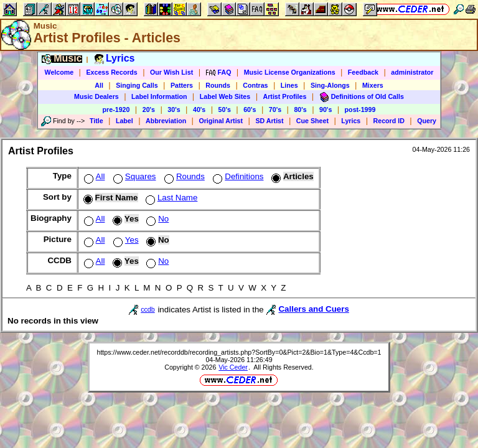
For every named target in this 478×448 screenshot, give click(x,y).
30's (174, 110)
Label (124, 121)
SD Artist (269, 121)
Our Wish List (171, 72)
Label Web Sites (225, 96)
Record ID (389, 121)
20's (149, 110)
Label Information (159, 96)
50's (225, 110)
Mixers (373, 85)
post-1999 (360, 110)
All (99, 85)
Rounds (218, 85)
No (156, 219)
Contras (255, 85)
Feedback (363, 72)
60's (250, 110)
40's (199, 110)
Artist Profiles (285, 96)
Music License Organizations (290, 72)
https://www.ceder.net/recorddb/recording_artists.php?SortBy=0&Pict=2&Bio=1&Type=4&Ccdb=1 (239, 352)
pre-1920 (116, 110)
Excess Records (111, 72)
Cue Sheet (312, 121)
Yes (125, 240)
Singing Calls (137, 85)
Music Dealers (96, 96)
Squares (134, 176)
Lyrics (351, 121)
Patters (182, 85)
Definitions (237, 176)
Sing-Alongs (330, 85)
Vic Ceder (233, 367)
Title (96, 121)
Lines (289, 85)
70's (275, 110)
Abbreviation (166, 121)
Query (427, 121)
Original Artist (221, 121)
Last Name (170, 198)
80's (300, 110)
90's (326, 110)
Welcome (59, 72)
